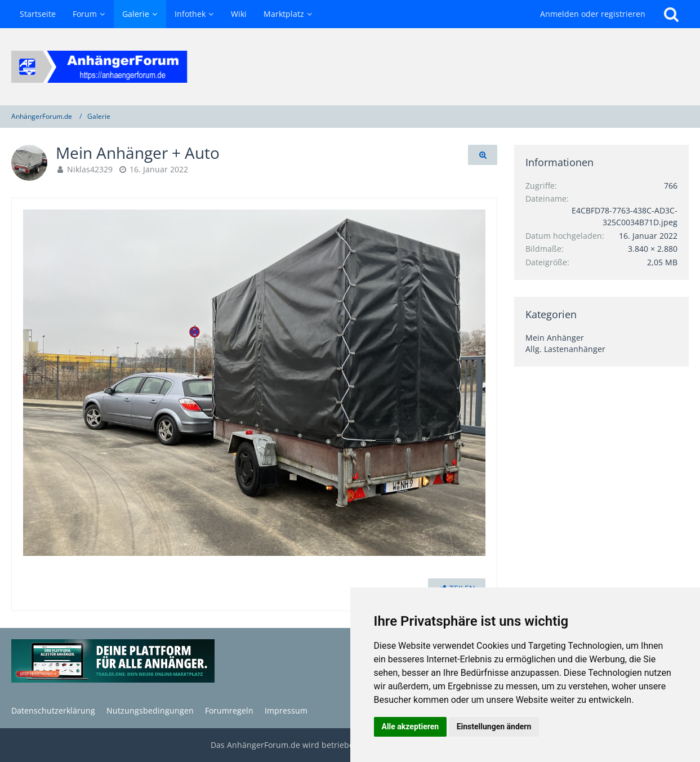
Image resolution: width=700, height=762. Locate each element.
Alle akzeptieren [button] (411, 727)
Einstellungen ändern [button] (494, 727)
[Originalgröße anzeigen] (483, 155)
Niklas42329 (90, 169)
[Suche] (671, 14)
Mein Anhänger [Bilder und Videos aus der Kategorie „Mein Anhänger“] (555, 338)
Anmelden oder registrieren (593, 14)
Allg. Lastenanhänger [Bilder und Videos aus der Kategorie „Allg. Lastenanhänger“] (565, 349)
